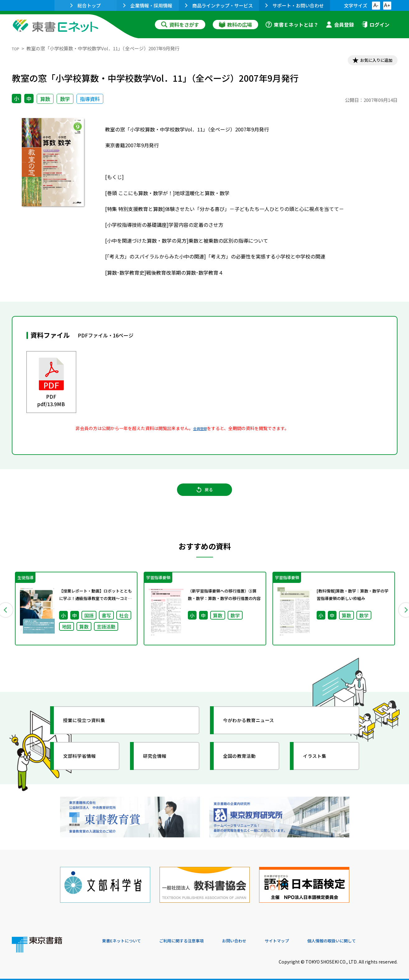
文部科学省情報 (86, 765)
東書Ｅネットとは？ (292, 25)
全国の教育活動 (246, 765)
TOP (17, 48)
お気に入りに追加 (370, 62)
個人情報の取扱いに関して (368, 938)
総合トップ (86, 5)
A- (376, 5)
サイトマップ (304, 938)
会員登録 (340, 25)
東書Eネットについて (126, 938)
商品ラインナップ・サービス (219, 5)
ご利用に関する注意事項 (196, 938)
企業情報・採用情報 (148, 5)
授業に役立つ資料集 (91, 729)
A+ (387, 5)
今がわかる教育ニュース (257, 729)
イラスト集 (320, 765)
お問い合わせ (256, 938)
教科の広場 (235, 25)
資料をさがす (180, 25)
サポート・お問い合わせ (295, 5)
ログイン (375, 25)
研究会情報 (160, 765)
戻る (205, 497)
